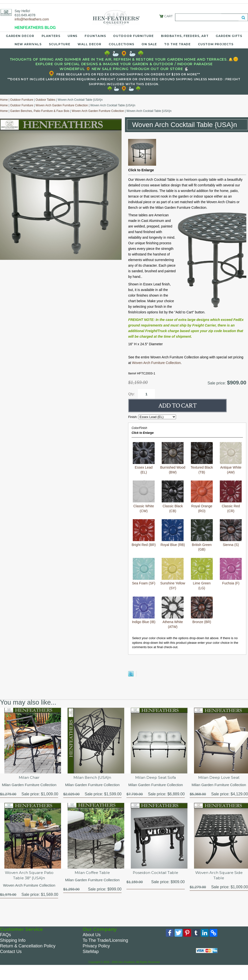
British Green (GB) (202, 545)
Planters (51, 36)
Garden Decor (20, 36)
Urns (73, 36)
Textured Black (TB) (202, 467)
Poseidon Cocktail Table (156, 873)
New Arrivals (28, 44)
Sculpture (60, 44)
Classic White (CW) (144, 506)
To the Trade (177, 44)
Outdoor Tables (45, 100)
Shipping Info (13, 941)
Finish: (133, 417)
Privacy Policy (96, 947)
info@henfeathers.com (32, 19)
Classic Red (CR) (231, 506)
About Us (92, 935)
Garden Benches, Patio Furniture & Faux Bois (40, 111)
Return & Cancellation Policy (28, 947)
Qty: (132, 394)
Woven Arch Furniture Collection (156, 363)
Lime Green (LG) (202, 583)
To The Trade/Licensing (105, 941)
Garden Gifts (229, 36)
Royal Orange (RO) (202, 506)
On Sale (149, 44)
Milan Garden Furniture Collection (29, 785)
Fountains (95, 36)
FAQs (5, 935)
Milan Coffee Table (92, 873)
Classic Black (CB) (173, 506)
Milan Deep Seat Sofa (156, 777)
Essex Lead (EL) (144, 467)
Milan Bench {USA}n (92, 777)
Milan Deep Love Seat (219, 777)
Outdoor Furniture (133, 36)
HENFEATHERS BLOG (35, 28)
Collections (121, 44)
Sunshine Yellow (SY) (173, 583)
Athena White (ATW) (173, 622)
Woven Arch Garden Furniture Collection (62, 105)
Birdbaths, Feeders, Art (185, 36)
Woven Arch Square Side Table (219, 876)
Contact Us (11, 952)
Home (4, 100)
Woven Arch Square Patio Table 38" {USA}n (29, 876)
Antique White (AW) (231, 467)
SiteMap (91, 952)
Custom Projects (216, 44)
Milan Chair (29, 777)
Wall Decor (89, 44)
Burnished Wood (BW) (173, 467)
